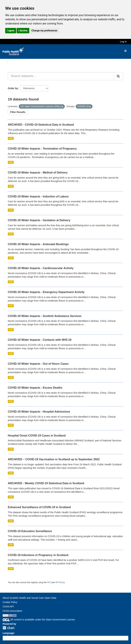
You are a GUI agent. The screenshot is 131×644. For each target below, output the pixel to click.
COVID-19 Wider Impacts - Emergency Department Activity (46, 292)
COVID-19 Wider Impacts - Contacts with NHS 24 (40, 340)
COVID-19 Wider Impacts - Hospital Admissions (39, 412)
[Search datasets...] (61, 76)
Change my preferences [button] (44, 31)
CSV (11, 138)
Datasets (16, 62)
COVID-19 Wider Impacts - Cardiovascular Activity (41, 268)
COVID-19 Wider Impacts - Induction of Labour (38, 196)
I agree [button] (11, 31)
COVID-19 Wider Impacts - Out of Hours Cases (38, 364)
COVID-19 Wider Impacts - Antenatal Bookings (38, 244)
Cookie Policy (10, 602)
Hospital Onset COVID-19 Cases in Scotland (37, 436)
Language (8, 633)
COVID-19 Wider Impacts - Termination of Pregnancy (42, 149)
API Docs (60, 582)
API (49, 582)
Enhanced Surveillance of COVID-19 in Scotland (39, 507)
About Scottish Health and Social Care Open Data (29, 598)
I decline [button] (23, 31)
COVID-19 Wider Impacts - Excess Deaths (35, 388)
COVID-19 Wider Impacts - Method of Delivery (38, 173)
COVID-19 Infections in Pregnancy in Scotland (38, 555)
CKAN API (8, 607)
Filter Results (18, 112)
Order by (13, 88)
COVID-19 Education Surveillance (30, 531)
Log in (123, 42)
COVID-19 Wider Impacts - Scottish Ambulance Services (45, 316)
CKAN (8, 628)
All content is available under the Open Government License (39, 620)
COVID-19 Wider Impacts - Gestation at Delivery (39, 220)
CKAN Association (12, 611)
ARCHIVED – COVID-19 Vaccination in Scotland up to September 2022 (54, 459)
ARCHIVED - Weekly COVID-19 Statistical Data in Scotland (46, 483)
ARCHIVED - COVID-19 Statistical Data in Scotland (41, 125)
